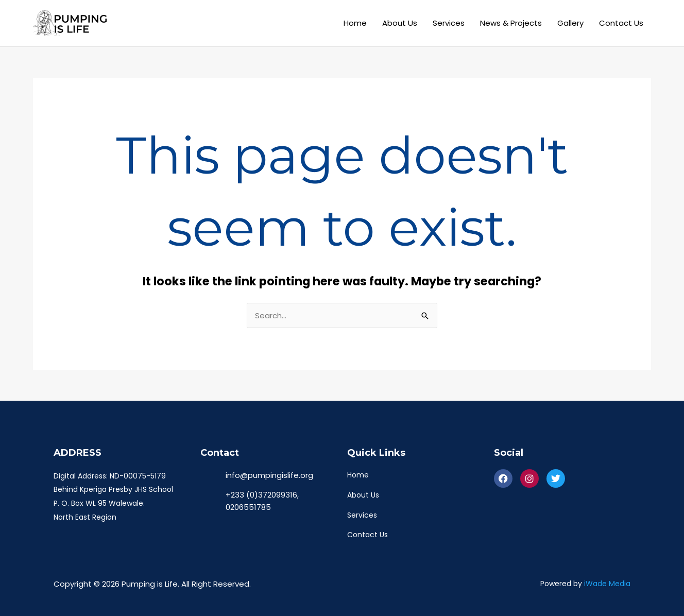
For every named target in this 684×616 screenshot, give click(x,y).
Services (449, 23)
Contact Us (621, 23)
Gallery (570, 23)
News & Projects (511, 23)
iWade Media (607, 584)
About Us (400, 23)
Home (355, 23)
